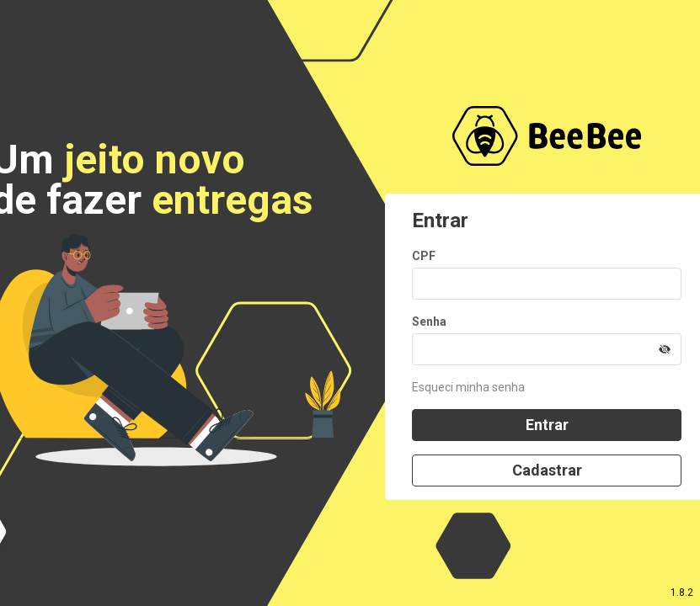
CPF (424, 256)
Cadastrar (547, 470)
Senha (429, 322)
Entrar (547, 425)
